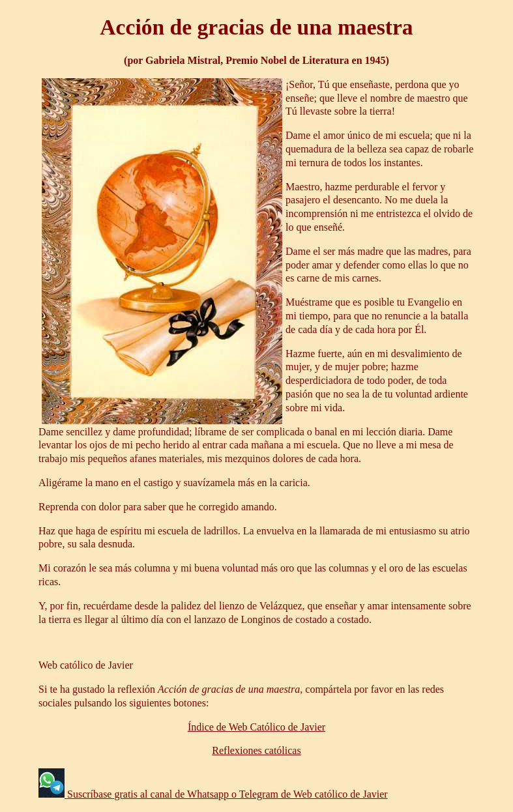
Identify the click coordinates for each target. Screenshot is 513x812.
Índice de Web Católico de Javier (256, 727)
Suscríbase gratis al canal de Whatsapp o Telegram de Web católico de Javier (226, 794)
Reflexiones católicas (256, 750)
